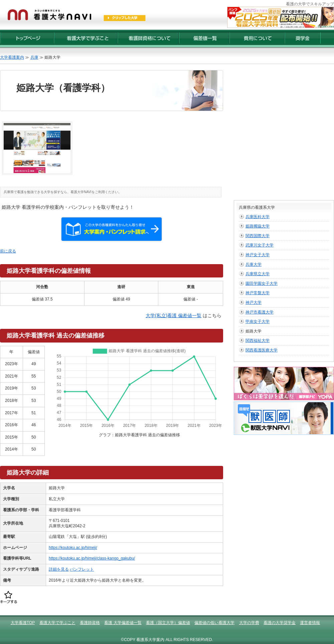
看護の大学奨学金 (280, 623)
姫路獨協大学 (258, 226)
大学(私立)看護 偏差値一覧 (174, 315)
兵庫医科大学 (258, 217)
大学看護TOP (23, 623)
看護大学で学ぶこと (57, 623)
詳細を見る (59, 569)
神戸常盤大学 (258, 293)
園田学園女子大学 (262, 283)
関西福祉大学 (258, 341)
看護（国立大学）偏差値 (168, 623)
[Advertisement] (63, 133)
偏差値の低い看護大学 (214, 623)
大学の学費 (249, 623)
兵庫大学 (254, 264)
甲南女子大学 (258, 321)
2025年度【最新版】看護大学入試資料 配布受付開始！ (281, 17)
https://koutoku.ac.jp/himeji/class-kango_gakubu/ (92, 558)
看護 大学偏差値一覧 (123, 623)
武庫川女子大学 (260, 245)
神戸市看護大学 (260, 312)
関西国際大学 (258, 236)
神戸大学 (254, 302)
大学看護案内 (12, 57)
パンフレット (82, 569)
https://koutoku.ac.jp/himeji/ (73, 548)
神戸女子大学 (258, 255)
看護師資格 (90, 623)
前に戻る (8, 251)
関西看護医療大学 (262, 350)
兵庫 (34, 57)
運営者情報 (310, 623)
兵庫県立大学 (258, 274)
